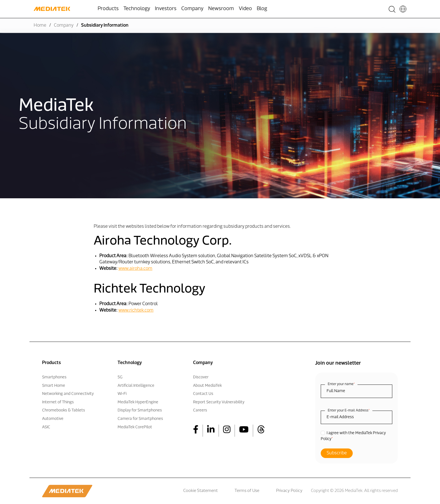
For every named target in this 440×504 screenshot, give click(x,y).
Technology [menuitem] (137, 9)
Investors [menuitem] (166, 9)
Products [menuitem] (108, 9)
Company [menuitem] (192, 9)
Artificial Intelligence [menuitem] (136, 386)
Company (64, 26)
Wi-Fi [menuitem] (122, 394)
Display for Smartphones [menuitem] (140, 410)
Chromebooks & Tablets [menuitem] (64, 410)
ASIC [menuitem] (46, 427)
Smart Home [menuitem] (54, 386)
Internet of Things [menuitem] (58, 402)
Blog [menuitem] (262, 9)
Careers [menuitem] (200, 410)
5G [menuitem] (120, 377)
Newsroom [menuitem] (221, 9)
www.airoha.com (135, 269)
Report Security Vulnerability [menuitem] (219, 402)
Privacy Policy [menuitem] (289, 491)
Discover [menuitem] (201, 377)
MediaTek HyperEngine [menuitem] (138, 402)
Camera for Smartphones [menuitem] (140, 419)
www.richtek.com (136, 310)
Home (40, 26)
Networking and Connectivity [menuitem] (68, 394)
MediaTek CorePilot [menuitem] (135, 427)
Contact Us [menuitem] (203, 394)
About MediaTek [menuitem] (207, 386)
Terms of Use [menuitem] (247, 491)
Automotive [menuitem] (53, 419)
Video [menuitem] (245, 9)
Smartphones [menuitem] (54, 377)
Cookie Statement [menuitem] (200, 491)
